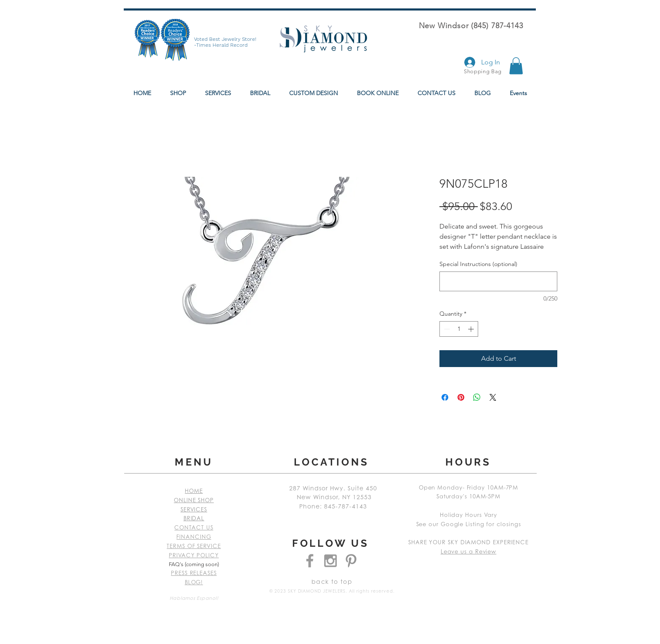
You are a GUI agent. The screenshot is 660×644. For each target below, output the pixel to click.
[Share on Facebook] (445, 397)
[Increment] (472, 329)
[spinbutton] (459, 329)
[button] (516, 66)
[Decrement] (446, 329)
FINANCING (194, 537)
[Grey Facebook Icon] (310, 561)
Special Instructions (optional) (478, 264)
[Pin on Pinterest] (461, 397)
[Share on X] (493, 397)
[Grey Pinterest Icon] (351, 561)
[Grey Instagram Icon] (330, 561)
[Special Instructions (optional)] (498, 281)
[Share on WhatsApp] (477, 397)
